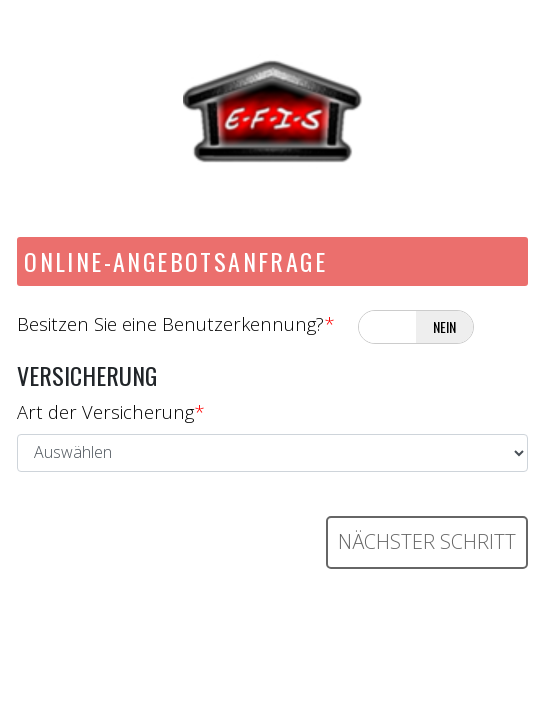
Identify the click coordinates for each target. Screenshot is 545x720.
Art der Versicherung (111, 411)
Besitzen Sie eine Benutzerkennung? (176, 323)
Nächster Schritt (427, 541)
